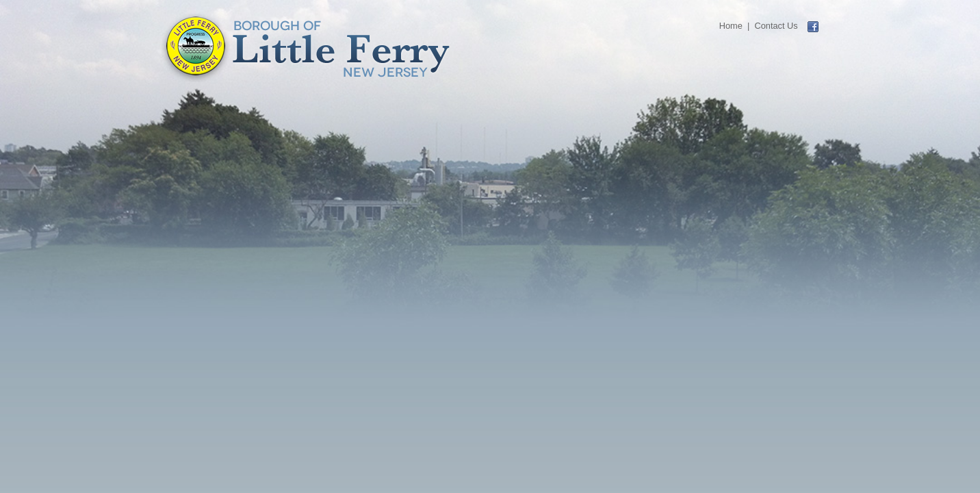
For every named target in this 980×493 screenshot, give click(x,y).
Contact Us (776, 26)
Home (731, 26)
